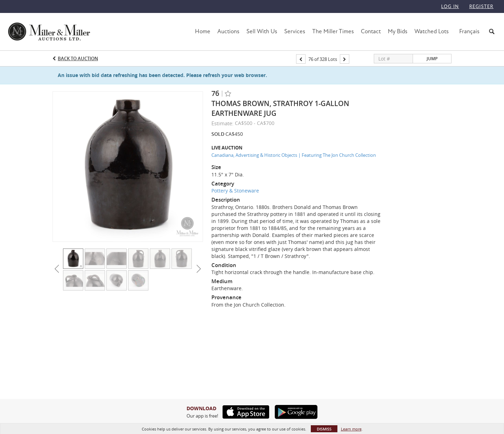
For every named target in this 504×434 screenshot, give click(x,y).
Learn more (351, 429)
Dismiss (324, 429)
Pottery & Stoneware (235, 191)
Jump (432, 59)
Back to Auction (78, 58)
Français (469, 31)
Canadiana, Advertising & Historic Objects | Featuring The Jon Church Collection (294, 155)
